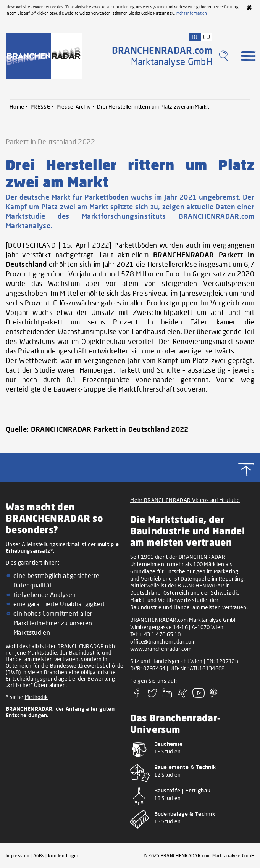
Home (17, 107)
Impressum (18, 856)
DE (195, 37)
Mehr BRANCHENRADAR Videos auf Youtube (185, 500)
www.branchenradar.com (161, 649)
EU (207, 37)
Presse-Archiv (74, 107)
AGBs (39, 856)
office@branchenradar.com (163, 641)
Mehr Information (192, 13)
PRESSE (40, 107)
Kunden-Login (63, 856)
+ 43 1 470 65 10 (160, 634)
